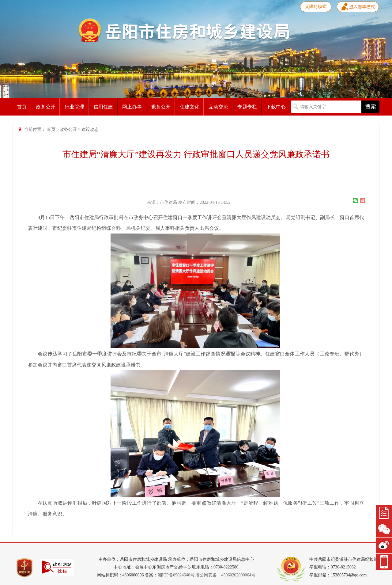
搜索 (371, 107)
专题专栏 (247, 107)
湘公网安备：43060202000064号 (225, 575)
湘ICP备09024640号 (176, 575)
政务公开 (46, 107)
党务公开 (161, 107)
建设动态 (90, 129)
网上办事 (132, 107)
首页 (22, 107)
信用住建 (103, 107)
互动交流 (218, 107)
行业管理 (74, 107)
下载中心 (276, 107)
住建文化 (190, 107)
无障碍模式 (316, 7)
